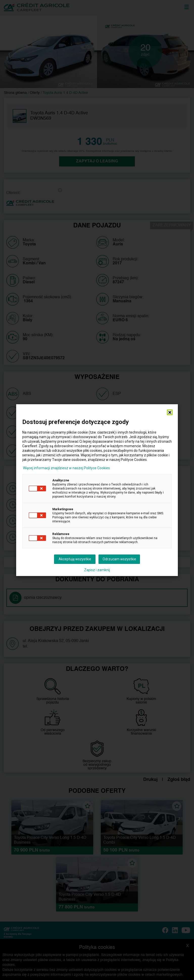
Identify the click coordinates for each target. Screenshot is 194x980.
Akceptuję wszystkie (75, 559)
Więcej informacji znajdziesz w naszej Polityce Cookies (66, 468)
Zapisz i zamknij (97, 570)
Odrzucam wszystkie (119, 559)
